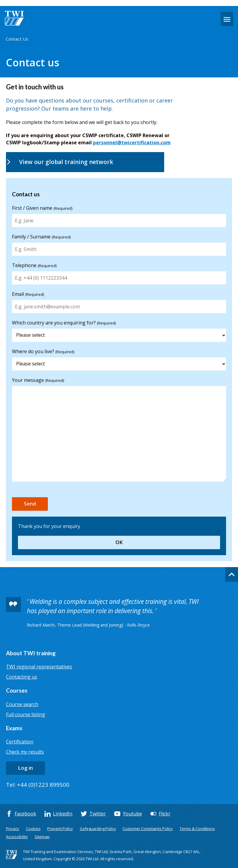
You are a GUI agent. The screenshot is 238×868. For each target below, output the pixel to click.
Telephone (34, 265)
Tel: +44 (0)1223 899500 (38, 785)
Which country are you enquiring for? (64, 323)
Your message (38, 380)
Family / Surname (41, 237)
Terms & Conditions (197, 829)
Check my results (25, 752)
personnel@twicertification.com (132, 143)
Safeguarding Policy (98, 829)
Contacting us (22, 677)
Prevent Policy (60, 829)
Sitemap (42, 837)
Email (28, 294)
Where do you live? (43, 351)
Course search (22, 704)
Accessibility (17, 837)
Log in (25, 768)
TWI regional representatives (39, 667)
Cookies (33, 829)
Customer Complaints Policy (148, 829)
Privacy (13, 829)
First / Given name (42, 208)
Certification (20, 742)
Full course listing (26, 714)
